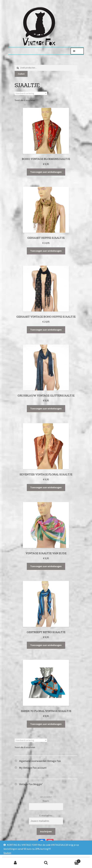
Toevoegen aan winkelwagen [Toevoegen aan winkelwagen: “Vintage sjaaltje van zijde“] (46, 566)
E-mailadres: (46, 815)
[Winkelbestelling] (31, 93)
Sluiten (7, 853)
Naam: (46, 801)
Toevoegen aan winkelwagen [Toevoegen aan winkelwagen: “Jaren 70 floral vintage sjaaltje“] (46, 724)
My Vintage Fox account (33, 768)
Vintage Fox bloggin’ (31, 784)
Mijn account (15, 863)
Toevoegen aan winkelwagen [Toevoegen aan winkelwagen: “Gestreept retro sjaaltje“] (46, 645)
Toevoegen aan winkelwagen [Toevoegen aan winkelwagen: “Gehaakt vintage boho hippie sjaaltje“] (46, 330)
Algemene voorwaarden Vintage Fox (40, 761)
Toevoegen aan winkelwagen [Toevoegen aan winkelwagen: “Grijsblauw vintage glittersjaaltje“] (46, 408)
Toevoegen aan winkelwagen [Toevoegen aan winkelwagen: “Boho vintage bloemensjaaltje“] (46, 172)
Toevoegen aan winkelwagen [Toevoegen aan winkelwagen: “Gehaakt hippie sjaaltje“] (46, 251)
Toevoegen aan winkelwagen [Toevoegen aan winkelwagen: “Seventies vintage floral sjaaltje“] (46, 487)
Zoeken (21, 74)
